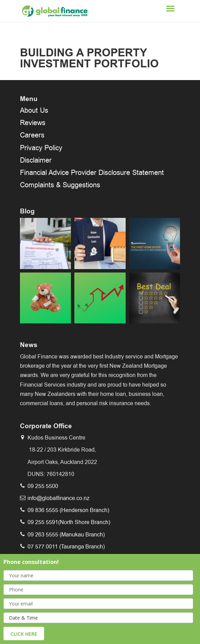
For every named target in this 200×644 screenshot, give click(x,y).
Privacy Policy (41, 148)
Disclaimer (36, 160)
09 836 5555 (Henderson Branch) (68, 510)
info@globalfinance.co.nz (59, 498)
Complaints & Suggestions (60, 185)
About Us (34, 110)
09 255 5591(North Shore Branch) (69, 522)
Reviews (33, 123)
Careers (32, 135)
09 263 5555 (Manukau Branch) (66, 535)
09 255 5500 (43, 486)
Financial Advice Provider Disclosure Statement (92, 173)
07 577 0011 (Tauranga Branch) (66, 547)
